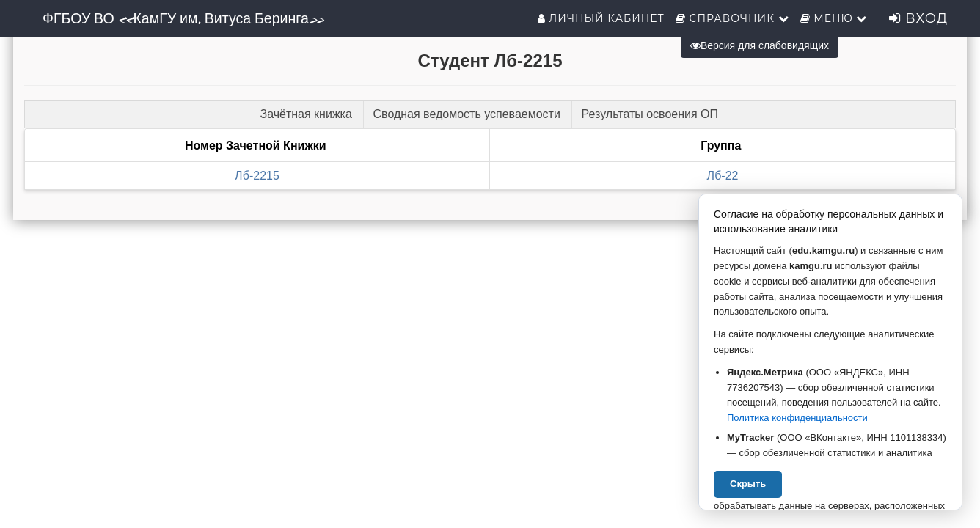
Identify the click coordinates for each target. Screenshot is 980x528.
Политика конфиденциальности (797, 418)
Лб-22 (723, 176)
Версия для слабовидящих (760, 45)
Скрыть (748, 484)
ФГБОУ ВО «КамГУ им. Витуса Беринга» (183, 18)
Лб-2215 (257, 176)
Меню (834, 18)
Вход (918, 18)
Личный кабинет (601, 18)
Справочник (732, 18)
